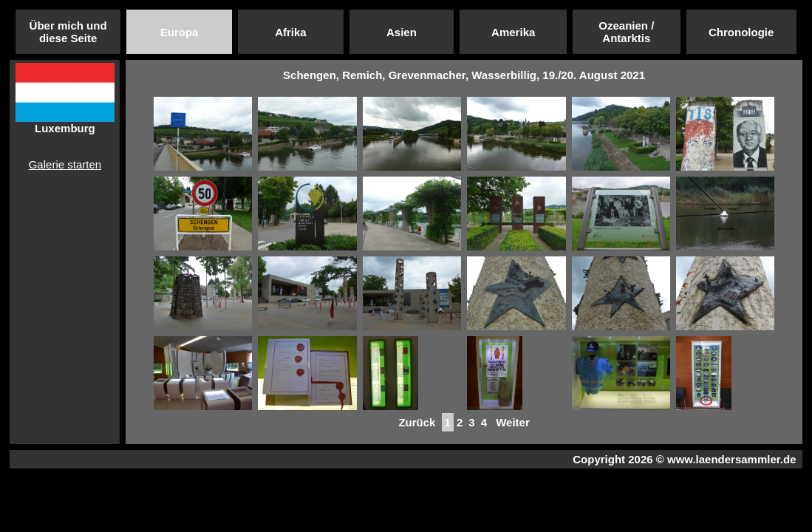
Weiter (513, 422)
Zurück (417, 422)
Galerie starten (65, 164)
